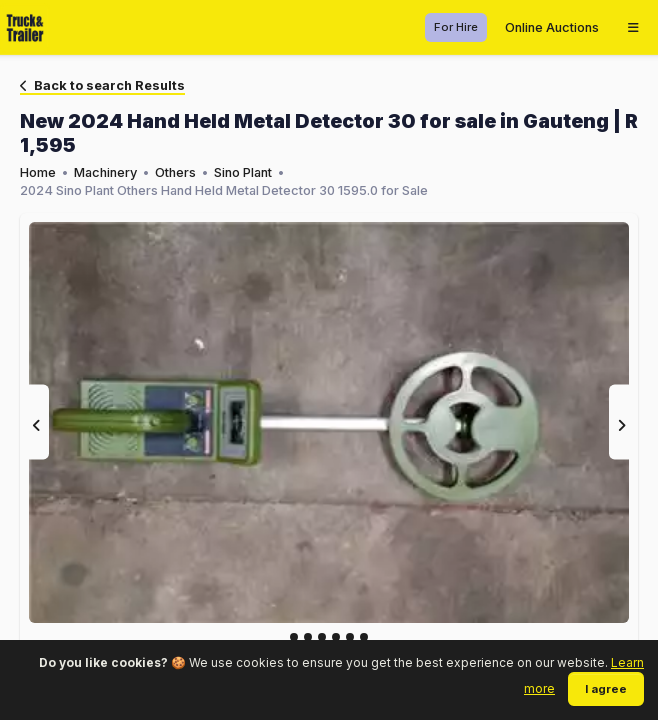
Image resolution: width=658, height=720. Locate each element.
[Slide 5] (364, 637)
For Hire (456, 27)
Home (38, 172)
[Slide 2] (322, 637)
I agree (606, 689)
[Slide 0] (294, 637)
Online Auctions (552, 27)
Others (175, 172)
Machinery (105, 172)
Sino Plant (243, 172)
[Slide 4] (350, 637)
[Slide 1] (308, 637)
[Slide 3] (336, 637)
